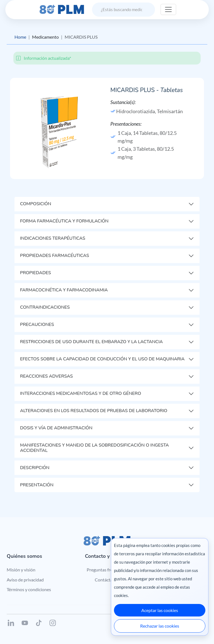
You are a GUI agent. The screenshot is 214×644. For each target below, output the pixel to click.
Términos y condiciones (29, 589)
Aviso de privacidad (25, 580)
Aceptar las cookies (160, 610)
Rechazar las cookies (160, 626)
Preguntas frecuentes (107, 570)
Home (20, 37)
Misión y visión (21, 570)
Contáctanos (107, 580)
